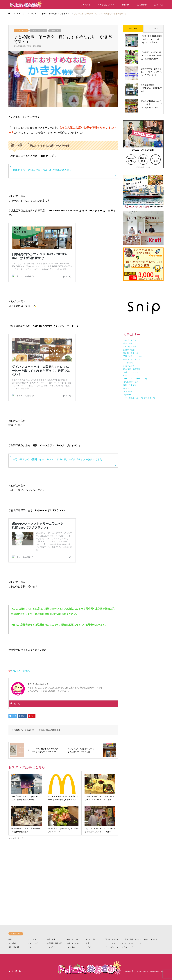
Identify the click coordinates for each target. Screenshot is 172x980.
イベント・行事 (72, 939)
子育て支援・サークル (133, 939)
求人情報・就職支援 (54, 943)
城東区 (54, 730)
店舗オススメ (55, 31)
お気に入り (159, 5)
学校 (10, 939)
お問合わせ (142, 5)
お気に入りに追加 (21, 671)
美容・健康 (51, 939)
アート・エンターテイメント (116, 943)
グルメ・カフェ (21, 31)
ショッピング (33, 943)
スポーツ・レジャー (74, 943)
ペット (30, 947)
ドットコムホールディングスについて (119, 947)
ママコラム (153, 29)
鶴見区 (48, 730)
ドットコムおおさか (27, 730)
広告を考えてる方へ (106, 5)
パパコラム (71, 947)
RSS (20, 971)
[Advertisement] (63, 872)
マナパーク (90, 947)
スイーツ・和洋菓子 (38, 31)
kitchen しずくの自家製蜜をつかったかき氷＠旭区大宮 (42, 170)
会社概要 (126, 5)
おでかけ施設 (91, 939)
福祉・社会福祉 (14, 947)
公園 (88, 943)
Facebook (13, 971)
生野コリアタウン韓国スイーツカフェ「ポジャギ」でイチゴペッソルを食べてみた (57, 459)
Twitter (9, 971)
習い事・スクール (112, 939)
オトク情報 (12, 943)
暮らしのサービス (135, 943)
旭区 (43, 730)
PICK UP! (133, 29)
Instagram (16, 971)
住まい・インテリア (151, 939)
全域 (59, 730)
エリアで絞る (85, 5)
